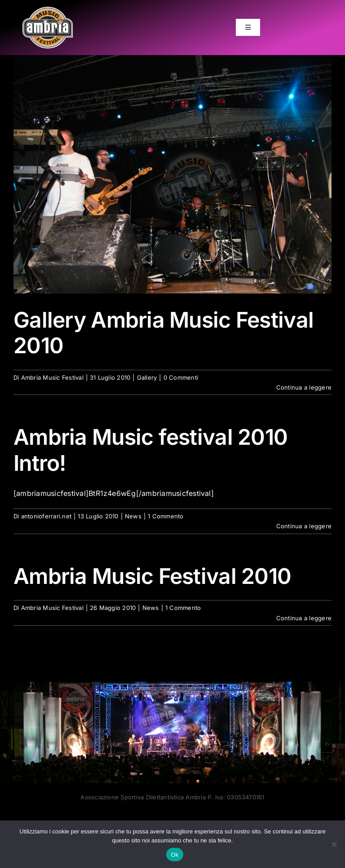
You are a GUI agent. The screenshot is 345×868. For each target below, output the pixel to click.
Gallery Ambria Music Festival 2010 (164, 333)
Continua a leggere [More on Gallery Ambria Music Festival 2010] (304, 387)
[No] (334, 844)
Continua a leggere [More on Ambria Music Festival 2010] (304, 618)
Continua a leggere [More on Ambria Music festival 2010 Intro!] (304, 526)
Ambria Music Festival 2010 (152, 576)
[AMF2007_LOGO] (48, 10)
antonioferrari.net (46, 516)
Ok (175, 855)
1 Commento (166, 516)
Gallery (147, 377)
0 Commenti (181, 377)
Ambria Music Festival (52, 377)
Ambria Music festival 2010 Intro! (150, 450)
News (133, 516)
